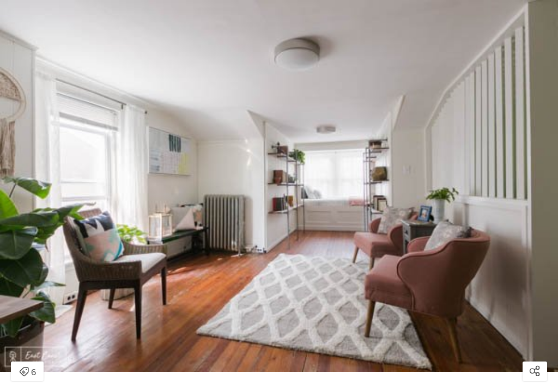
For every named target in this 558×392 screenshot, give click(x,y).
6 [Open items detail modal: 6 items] (28, 372)
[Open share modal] (535, 371)
